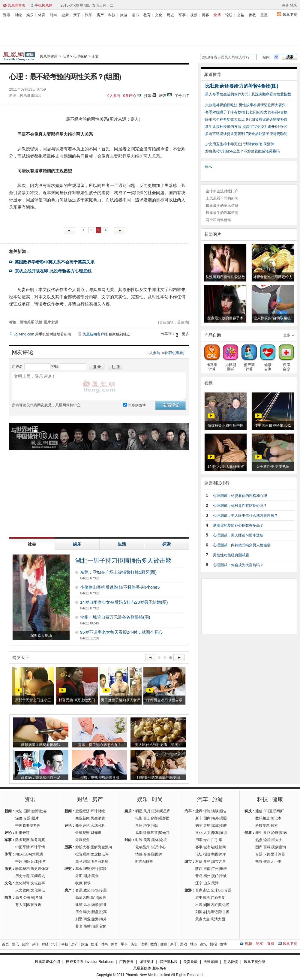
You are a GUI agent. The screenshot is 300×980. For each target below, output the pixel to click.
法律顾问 (211, 962)
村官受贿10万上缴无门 (77, 700)
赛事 (199, 847)
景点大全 (202, 919)
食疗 (267, 833)
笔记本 (276, 818)
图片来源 (51, 322)
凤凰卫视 (290, 15)
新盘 (95, 912)
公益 (241, 15)
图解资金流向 (101, 847)
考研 (39, 897)
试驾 (215, 825)
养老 (79, 926)
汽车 (88, 15)
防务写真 (38, 840)
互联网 (274, 811)
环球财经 (98, 811)
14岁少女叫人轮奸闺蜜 (225, 467)
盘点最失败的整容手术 (225, 318)
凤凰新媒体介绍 (47, 962)
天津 (215, 883)
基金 (79, 869)
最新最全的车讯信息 (222, 206)
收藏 (79, 883)
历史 (170, 15)
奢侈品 (149, 854)
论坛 (229, 15)
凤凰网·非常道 (147, 833)
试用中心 (159, 847)
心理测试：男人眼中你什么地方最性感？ (245, 516)
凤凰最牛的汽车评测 (222, 213)
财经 (18, 15)
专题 (27, 818)
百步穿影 (151, 818)
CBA (27, 854)
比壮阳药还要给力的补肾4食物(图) (242, 86)
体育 (42, 15)
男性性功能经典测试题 (231, 555)
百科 (267, 847)
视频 (194, 15)
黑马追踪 (82, 861)
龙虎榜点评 (100, 854)
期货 (87, 876)
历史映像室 (40, 869)
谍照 (223, 818)
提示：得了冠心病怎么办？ (100, 745)
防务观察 (22, 840)
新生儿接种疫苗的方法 (223, 127)
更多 (287, 335)
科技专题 (262, 825)
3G (266, 811)
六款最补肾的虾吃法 (221, 105)
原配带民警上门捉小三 (33, 700)
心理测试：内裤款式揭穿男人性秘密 (242, 545)
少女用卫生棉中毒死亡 (223, 144)
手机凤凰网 (43, 5)
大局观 (37, 854)
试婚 (39, 322)
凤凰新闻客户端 (95, 334)
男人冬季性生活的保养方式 (227, 94)
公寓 (103, 912)
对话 (199, 861)
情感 (139, 854)
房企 (79, 912)
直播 (271, 944)
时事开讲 (22, 833)
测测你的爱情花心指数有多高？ (238, 525)
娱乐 (30, 15)
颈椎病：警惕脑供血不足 (41, 777)
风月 (147, 811)
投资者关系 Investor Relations (90, 962)
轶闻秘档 (22, 869)
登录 (293, 5)
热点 (259, 840)
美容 (147, 840)
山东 (207, 883)
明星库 (165, 811)
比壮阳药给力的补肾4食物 (267, 112)
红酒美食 (218, 897)
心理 (65, 56)
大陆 (19, 811)
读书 (135, 15)
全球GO (217, 890)
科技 (112, 15)
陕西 (199, 869)
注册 (285, 5)
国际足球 (31, 861)
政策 (87, 890)
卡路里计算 (212, 365)
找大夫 (277, 840)
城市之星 (219, 861)
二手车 (217, 840)
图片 (35, 818)
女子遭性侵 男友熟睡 (273, 467)
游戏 (184, 944)
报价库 (209, 854)
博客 (205, 15)
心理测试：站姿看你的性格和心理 (240, 496)
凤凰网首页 (16, 5)
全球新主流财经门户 (222, 191)
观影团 (164, 818)
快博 (217, 15)
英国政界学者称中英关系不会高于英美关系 (55, 262)
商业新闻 (82, 818)
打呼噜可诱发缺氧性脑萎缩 (158, 777)
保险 (103, 869)
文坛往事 (38, 883)
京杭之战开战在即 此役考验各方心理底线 (53, 271)
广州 (215, 869)
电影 (139, 818)
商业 (87, 919)
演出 (155, 825)
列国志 (201, 912)
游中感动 (202, 897)
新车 (199, 818)
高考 (19, 897)
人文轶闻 (22, 890)
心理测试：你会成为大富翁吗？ (238, 565)
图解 (223, 825)
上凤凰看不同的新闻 (222, 198)
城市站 (209, 847)
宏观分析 (98, 825)
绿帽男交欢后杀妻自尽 (164, 700)
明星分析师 (100, 861)
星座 (264, 15)
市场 (95, 890)
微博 (223, 944)
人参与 (114, 96)
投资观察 (82, 854)
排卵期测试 (231, 365)
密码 (55, 367)
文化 (159, 15)
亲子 (77, 15)
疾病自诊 (286, 365)
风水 (87, 905)
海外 (103, 919)
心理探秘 (80, 56)
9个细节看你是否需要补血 (267, 119)
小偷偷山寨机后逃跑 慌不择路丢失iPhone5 (120, 587)
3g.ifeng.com (24, 334)
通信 (259, 811)
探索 (274, 825)
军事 (182, 15)
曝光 (87, 912)
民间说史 (38, 876)
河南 (207, 869)
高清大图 (82, 897)
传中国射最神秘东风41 (273, 425)
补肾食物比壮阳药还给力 (273, 277)
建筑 (79, 905)
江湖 (155, 811)
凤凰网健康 (49, 56)
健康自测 (268, 365)
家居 (102, 897)
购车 (199, 825)
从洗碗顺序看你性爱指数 (271, 94)
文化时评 (22, 883)
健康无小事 (272, 861)
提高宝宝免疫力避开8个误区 (265, 127)
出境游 (201, 905)
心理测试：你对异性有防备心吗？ (240, 506)
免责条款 (190, 962)
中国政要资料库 (28, 825)
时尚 (53, 15)
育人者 (21, 905)
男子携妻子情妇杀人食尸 (121, 700)
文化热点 (38, 890)
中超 (19, 861)
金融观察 (82, 833)
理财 (87, 869)
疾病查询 (279, 847)
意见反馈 (231, 962)
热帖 (87, 926)
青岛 (199, 876)
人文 (207, 833)
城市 (193, 944)
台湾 (35, 811)
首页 (5, 944)
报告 (223, 811)
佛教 (252, 15)
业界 (199, 811)
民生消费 (98, 818)
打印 (148, 96)
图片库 (220, 854)
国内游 (212, 905)
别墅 (79, 919)
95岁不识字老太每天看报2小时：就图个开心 (121, 632)
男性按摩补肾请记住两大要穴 (262, 105)
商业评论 (82, 825)
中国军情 (22, 847)
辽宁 (199, 883)
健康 (65, 15)
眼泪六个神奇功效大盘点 (225, 119)
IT (282, 811)
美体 (155, 840)
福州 (207, 876)
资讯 (7, 15)
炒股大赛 (82, 847)
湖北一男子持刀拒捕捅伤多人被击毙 (123, 561)
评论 (207, 811)
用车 (199, 840)
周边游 (224, 905)
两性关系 (27, 322)
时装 (139, 840)
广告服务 (126, 962)
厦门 (215, 876)
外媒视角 (82, 840)
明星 (139, 811)
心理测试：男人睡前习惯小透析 (238, 535)
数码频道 (262, 818)
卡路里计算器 (274, 854)
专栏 (207, 840)
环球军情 (38, 847)
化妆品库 (142, 847)
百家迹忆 (202, 890)
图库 (259, 847)
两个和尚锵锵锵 (218, 220)
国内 (207, 818)
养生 (259, 833)
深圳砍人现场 (41, 636)
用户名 (17, 367)
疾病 (283, 833)
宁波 (223, 876)
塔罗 (147, 825)
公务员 (29, 897)
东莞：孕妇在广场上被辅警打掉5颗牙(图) (118, 572)
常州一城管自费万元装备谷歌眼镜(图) (115, 617)
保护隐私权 (169, 962)
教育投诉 (34, 905)
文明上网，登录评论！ (99, 386)
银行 (95, 869)
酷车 (215, 833)
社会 (43, 811)
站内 (266, 57)
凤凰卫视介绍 (254, 962)
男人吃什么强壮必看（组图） (158, 745)
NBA (19, 854)
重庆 (223, 869)
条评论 (130, 96)
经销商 (220, 847)
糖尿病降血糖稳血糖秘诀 (41, 745)
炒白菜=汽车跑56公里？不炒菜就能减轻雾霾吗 (242, 151)
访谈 (95, 905)
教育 (147, 15)
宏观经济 (82, 811)
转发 (163, 96)
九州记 (212, 912)
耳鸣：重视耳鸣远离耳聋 (100, 777)
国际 (27, 811)
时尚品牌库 (144, 861)
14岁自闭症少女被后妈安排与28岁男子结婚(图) (124, 602)
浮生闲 (224, 912)
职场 (87, 883)
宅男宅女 (99, 926)
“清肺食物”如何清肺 (259, 144)
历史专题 (22, 876)
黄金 (95, 876)
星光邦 (164, 833)
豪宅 (94, 897)
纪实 (259, 944)
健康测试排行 (217, 483)
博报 (213, 944)
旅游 (124, 15)
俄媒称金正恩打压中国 (226, 425)
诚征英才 (147, 962)
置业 (103, 905)
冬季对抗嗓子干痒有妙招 (225, 112)
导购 (207, 825)
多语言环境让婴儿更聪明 (225, 134)
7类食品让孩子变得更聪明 (267, 134)
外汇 (79, 876)
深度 (19, 818)
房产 (100, 15)
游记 (223, 833)
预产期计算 (249, 365)
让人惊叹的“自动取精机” (273, 318)
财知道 (96, 833)
